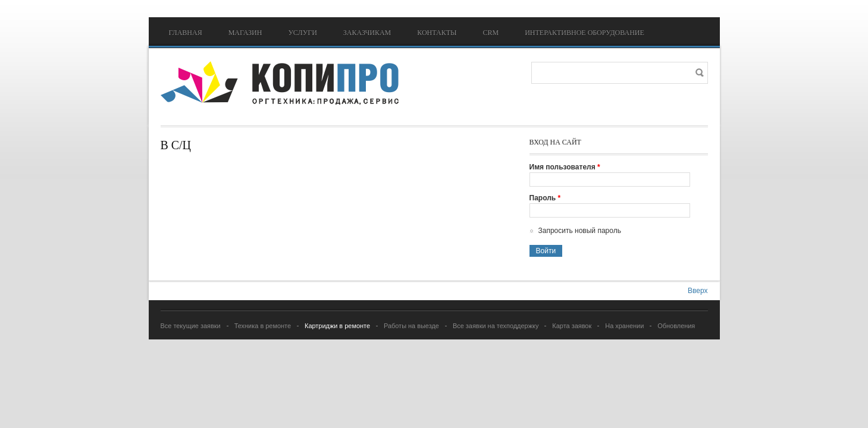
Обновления (676, 326)
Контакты (437, 33)
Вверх (698, 291)
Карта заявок (572, 326)
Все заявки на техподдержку (496, 326)
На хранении (624, 326)
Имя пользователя (565, 167)
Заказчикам (367, 33)
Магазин (245, 33)
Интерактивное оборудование (585, 33)
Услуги (302, 33)
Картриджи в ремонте (337, 326)
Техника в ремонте (263, 326)
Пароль (545, 198)
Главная (186, 33)
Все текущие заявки (191, 326)
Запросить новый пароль (580, 231)
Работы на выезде (411, 326)
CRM (491, 33)
